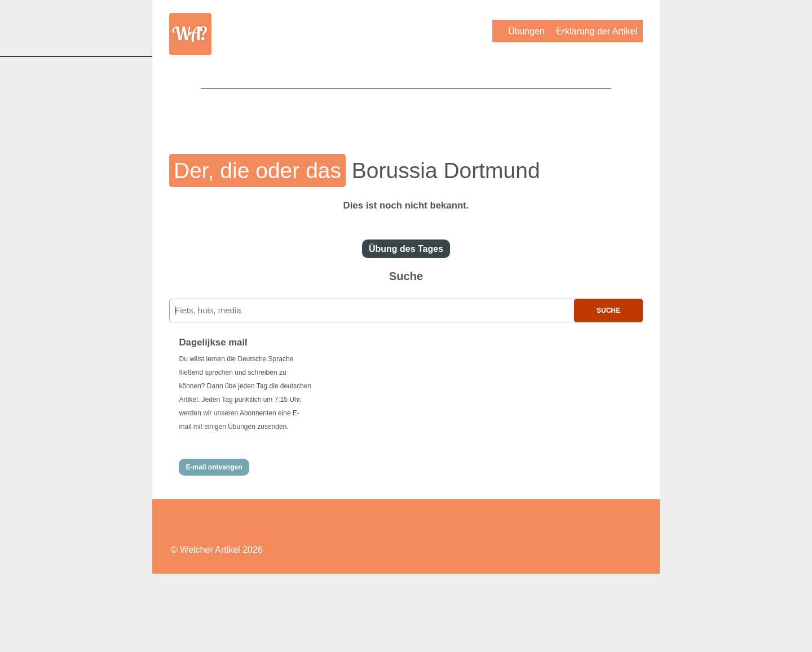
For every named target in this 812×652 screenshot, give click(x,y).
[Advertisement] (406, 113)
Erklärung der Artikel (597, 31)
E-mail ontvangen (214, 467)
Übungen (526, 31)
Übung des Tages (406, 249)
